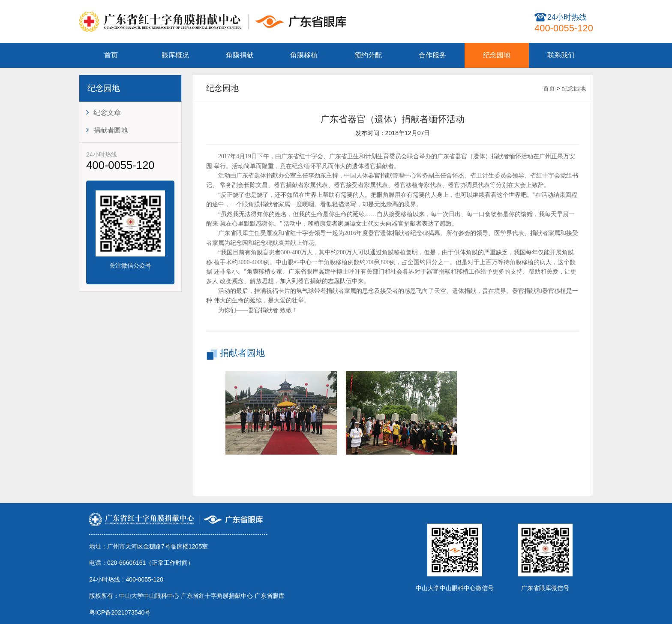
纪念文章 (103, 112)
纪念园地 (497, 55)
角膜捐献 (240, 55)
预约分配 (368, 55)
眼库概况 (175, 55)
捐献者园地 (107, 130)
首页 (111, 55)
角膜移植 (304, 55)
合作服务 (432, 55)
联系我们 (561, 55)
